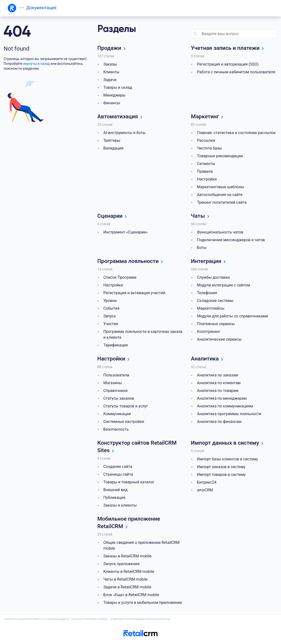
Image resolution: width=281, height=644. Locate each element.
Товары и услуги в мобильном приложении (143, 604)
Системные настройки (124, 423)
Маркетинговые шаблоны (220, 187)
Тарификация (116, 346)
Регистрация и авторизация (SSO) (228, 64)
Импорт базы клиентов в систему (227, 460)
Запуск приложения (121, 566)
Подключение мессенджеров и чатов (231, 241)
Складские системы (215, 302)
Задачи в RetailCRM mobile (127, 589)
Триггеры (112, 141)
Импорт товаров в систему (221, 476)
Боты (202, 248)
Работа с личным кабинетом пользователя (236, 72)
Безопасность (116, 430)
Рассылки (206, 141)
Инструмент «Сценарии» (126, 233)
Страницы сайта (118, 476)
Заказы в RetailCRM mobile (128, 558)
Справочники (116, 392)
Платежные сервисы (216, 325)
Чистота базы (209, 149)
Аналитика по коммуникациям (225, 407)
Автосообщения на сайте (220, 195)
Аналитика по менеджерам (222, 399)
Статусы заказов (119, 399)
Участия (111, 325)
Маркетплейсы (211, 309)
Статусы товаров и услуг (126, 407)
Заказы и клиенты (120, 507)
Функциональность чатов (220, 233)
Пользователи (116, 376)
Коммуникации (117, 415)
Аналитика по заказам (217, 376)
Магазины (113, 384)
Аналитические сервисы (219, 340)
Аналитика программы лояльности (229, 415)
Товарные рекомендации (220, 156)
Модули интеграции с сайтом (223, 286)
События (112, 309)
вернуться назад (36, 64)
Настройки (207, 180)
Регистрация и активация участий (134, 294)
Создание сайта (118, 468)
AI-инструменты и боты (125, 133)
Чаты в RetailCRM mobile (126, 581)
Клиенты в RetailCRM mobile (129, 573)
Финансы (112, 103)
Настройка (113, 286)
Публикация (114, 499)
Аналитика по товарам (218, 392)
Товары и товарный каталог (129, 483)
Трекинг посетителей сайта (222, 203)
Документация (42, 8)
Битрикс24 (207, 483)
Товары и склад (118, 88)
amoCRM (205, 491)
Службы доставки (213, 278)
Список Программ (120, 278)
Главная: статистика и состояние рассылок (236, 133)
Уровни (110, 302)
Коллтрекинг (209, 333)
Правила (205, 172)
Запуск (110, 317)
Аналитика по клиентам (219, 384)
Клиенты (112, 72)
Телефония (207, 294)
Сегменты (206, 164)
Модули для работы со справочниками (232, 317)
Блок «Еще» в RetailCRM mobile (131, 597)
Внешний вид (115, 491)
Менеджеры (115, 95)
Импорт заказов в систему (221, 468)
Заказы (110, 64)
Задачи (110, 80)
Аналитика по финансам (219, 423)
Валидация (113, 149)
